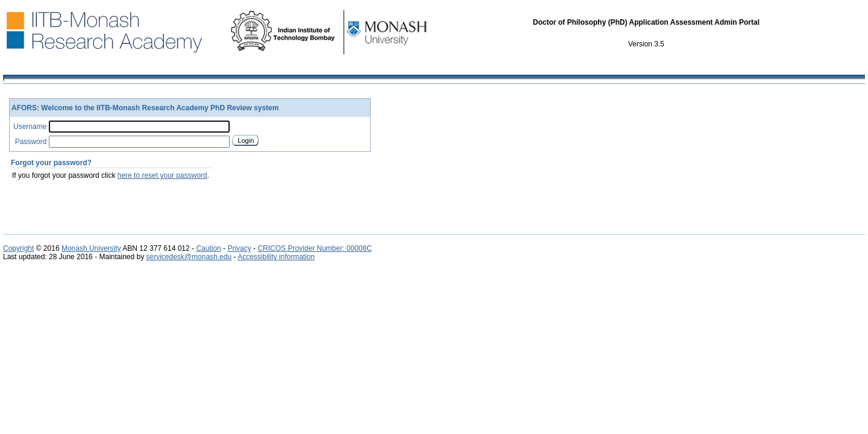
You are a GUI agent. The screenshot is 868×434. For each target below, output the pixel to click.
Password (31, 142)
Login (246, 140)
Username (30, 127)
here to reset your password (162, 175)
